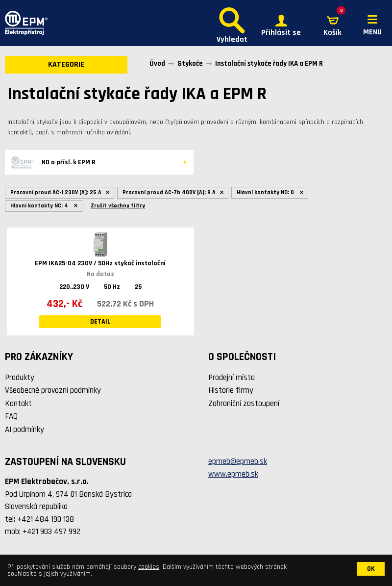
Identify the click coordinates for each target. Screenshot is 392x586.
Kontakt (18, 404)
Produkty (20, 378)
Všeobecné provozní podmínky (53, 390)
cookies (149, 567)
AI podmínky (24, 430)
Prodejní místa (232, 378)
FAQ (11, 416)
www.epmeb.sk (233, 474)
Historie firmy (231, 390)
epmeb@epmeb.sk (238, 461)
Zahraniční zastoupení (244, 404)
